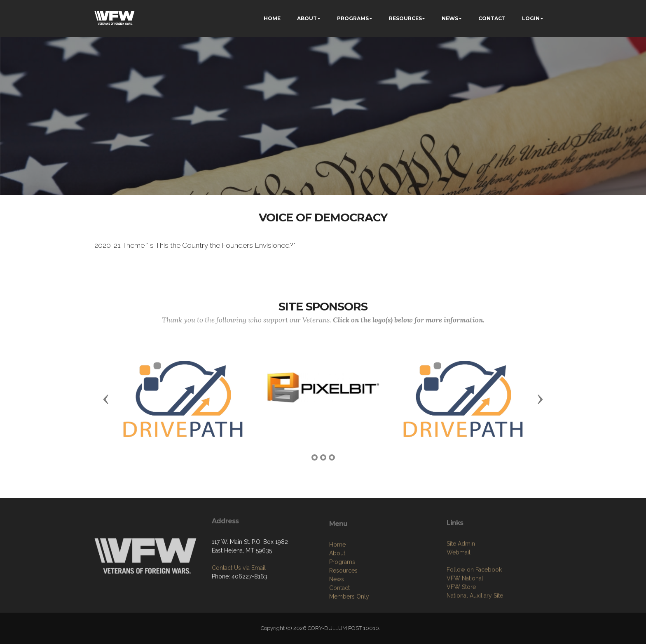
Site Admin (461, 570)
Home (337, 573)
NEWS (450, 18)
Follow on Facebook (474, 596)
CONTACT (492, 18)
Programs (342, 591)
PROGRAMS (353, 18)
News (337, 608)
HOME (272, 18)
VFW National (465, 604)
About (337, 582)
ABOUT (307, 18)
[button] (106, 399)
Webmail (459, 578)
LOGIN (531, 18)
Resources (343, 599)
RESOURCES (405, 18)
